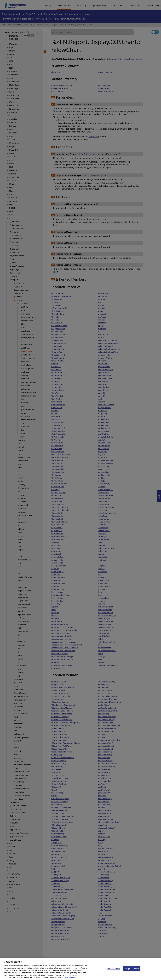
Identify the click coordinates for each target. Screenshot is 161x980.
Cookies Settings (114, 972)
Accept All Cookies (132, 972)
